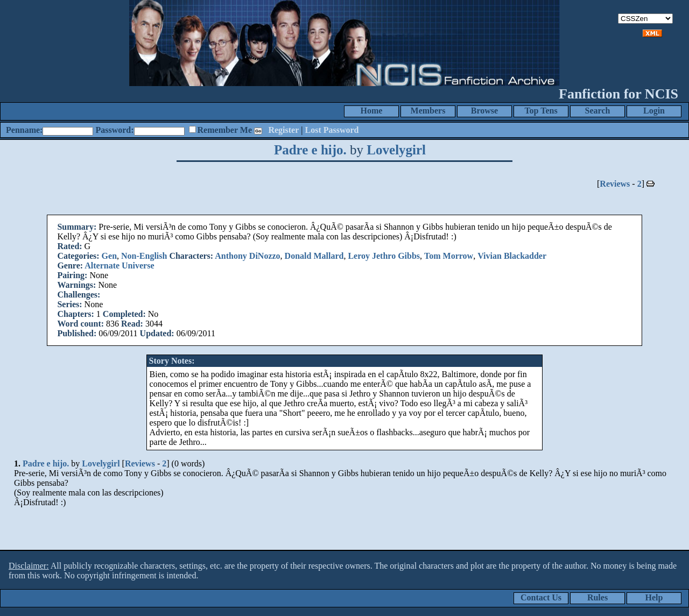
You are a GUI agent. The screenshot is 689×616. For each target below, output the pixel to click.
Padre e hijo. (310, 150)
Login (654, 111)
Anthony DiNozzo (247, 256)
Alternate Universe (119, 265)
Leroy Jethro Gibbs (384, 256)
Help (654, 597)
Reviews (615, 184)
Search (598, 111)
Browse (484, 111)
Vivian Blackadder (512, 256)
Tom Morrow (449, 256)
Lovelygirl (396, 150)
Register (283, 130)
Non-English (144, 256)
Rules (597, 597)
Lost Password (332, 130)
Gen (109, 256)
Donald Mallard (314, 256)
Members (428, 111)
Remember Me (225, 130)
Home (372, 111)
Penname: (24, 130)
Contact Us (541, 597)
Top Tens (541, 111)
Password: (114, 130)
